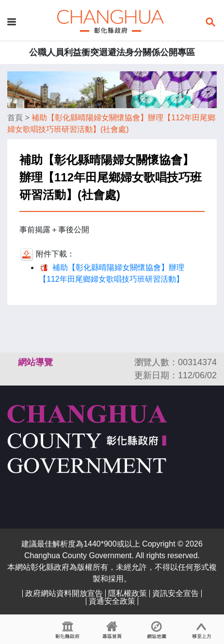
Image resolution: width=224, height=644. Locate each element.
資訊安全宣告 (176, 593)
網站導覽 (35, 362)
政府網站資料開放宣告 (64, 593)
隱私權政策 (128, 593)
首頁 (15, 118)
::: (12, 362)
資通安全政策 (112, 601)
